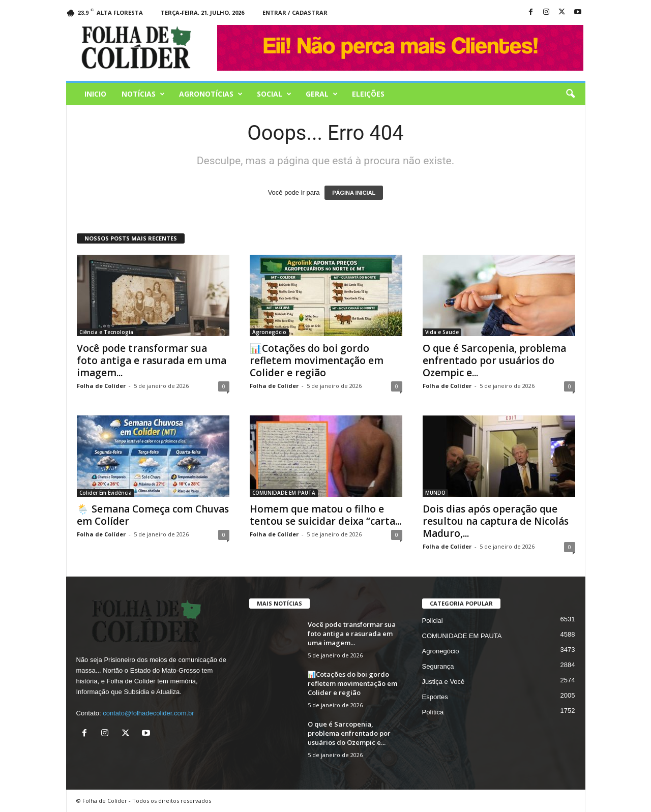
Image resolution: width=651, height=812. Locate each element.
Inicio (95, 94)
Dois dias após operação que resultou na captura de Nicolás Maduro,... (496, 521)
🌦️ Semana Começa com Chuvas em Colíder (153, 515)
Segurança (438, 666)
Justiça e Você (443, 682)
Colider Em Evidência (106, 493)
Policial (433, 621)
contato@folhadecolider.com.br (148, 713)
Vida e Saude (442, 332)
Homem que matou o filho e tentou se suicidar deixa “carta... (325, 515)
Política (433, 712)
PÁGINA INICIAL (354, 193)
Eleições (368, 94)
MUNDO (435, 493)
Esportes (435, 697)
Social (274, 94)
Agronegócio (269, 332)
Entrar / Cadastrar (295, 12)
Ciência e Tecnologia (106, 332)
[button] (570, 94)
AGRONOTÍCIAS (211, 94)
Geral (322, 94)
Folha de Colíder (101, 386)
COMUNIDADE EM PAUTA (284, 493)
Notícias (143, 94)
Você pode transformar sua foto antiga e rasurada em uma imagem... (152, 360)
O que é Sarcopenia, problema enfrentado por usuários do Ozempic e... (494, 360)
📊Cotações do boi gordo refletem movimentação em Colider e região (317, 360)
